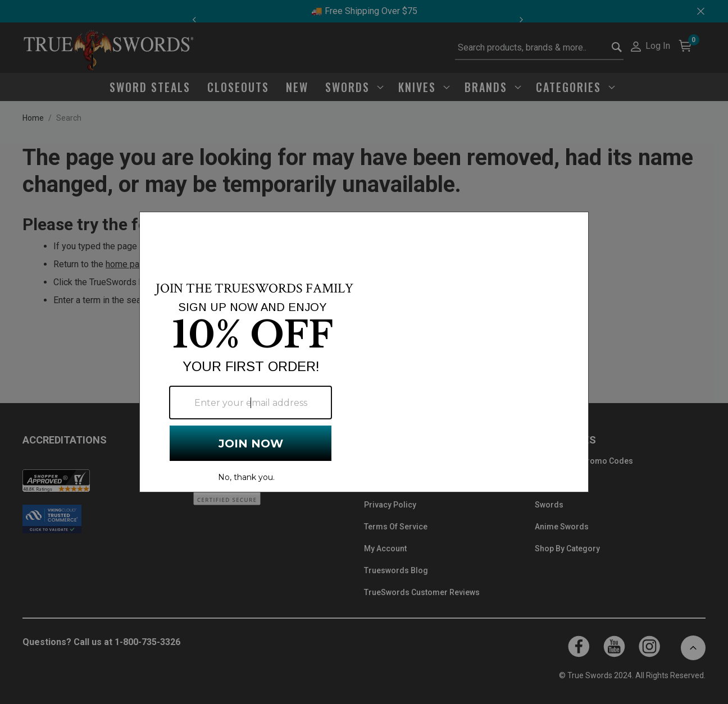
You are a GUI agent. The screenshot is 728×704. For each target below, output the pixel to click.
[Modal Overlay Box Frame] (364, 352)
